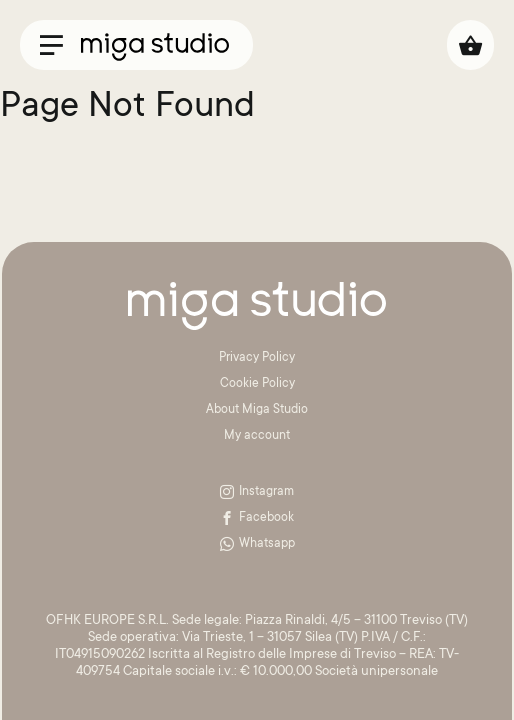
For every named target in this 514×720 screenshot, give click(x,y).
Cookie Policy (257, 384)
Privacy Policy (257, 358)
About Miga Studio (257, 410)
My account (257, 436)
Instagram (257, 492)
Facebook (257, 518)
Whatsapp (257, 544)
